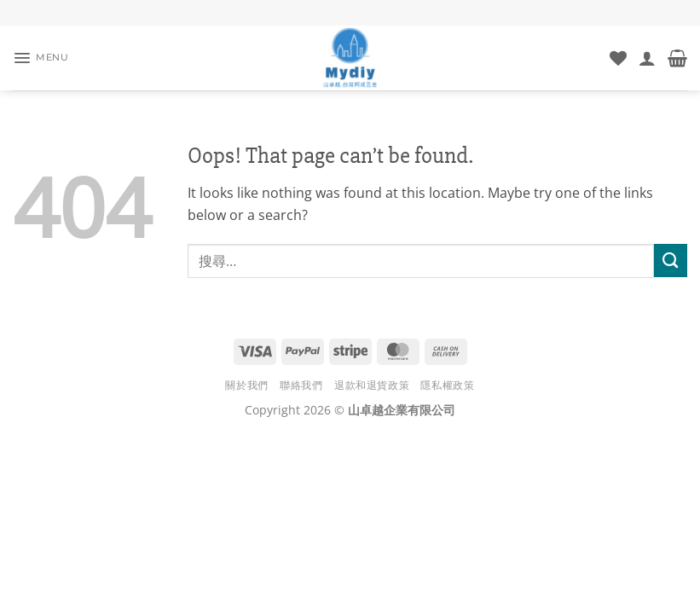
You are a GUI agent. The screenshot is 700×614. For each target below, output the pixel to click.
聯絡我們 (301, 385)
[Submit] (671, 261)
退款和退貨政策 (372, 385)
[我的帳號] (647, 58)
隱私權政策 (447, 385)
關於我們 (246, 385)
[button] (44, 58)
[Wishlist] (618, 58)
